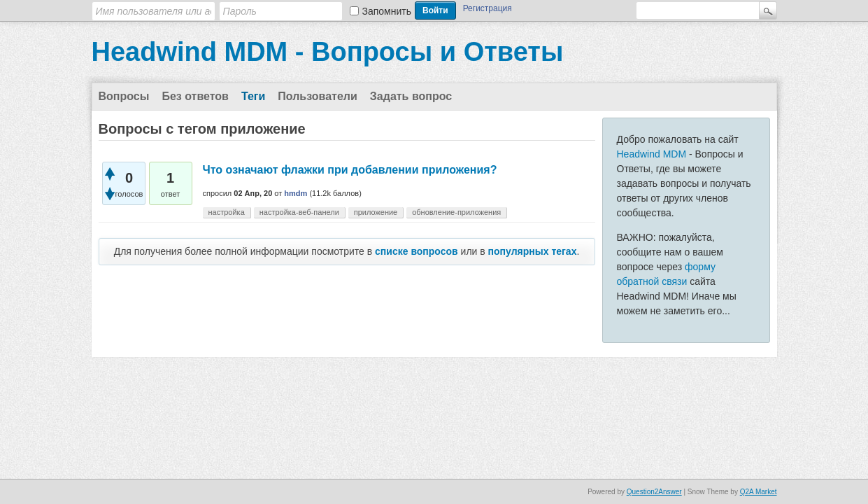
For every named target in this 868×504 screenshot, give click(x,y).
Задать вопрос (411, 96)
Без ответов (195, 96)
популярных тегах (533, 251)
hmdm (296, 193)
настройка (227, 212)
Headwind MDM (652, 154)
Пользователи (317, 96)
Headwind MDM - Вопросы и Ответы (328, 52)
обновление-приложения (456, 212)
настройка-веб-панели (299, 212)
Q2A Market (759, 492)
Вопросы (124, 96)
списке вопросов (417, 251)
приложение (376, 212)
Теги (253, 96)
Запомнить (387, 11)
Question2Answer (654, 492)
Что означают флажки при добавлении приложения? (350, 170)
